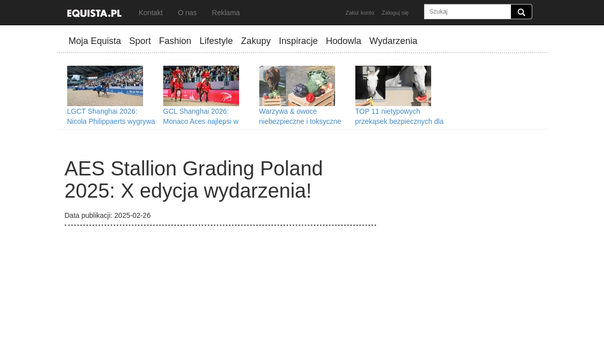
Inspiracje (298, 41)
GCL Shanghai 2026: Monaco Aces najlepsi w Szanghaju (201, 121)
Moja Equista (95, 41)
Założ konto (360, 13)
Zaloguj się (395, 13)
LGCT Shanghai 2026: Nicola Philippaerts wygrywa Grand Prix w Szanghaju (111, 121)
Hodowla (344, 41)
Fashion (175, 41)
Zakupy (256, 41)
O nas (187, 13)
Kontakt (151, 13)
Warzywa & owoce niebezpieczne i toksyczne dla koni (300, 121)
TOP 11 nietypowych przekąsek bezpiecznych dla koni (400, 121)
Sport (140, 41)
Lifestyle (216, 41)
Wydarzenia (393, 41)
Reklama (226, 13)
